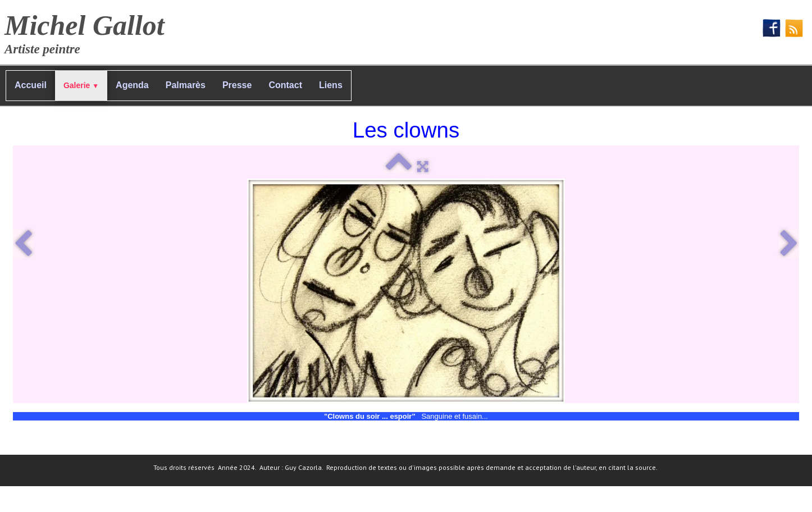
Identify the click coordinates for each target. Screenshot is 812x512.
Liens (331, 85)
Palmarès (186, 85)
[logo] (89, 31)
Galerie (81, 85)
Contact (285, 85)
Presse (237, 85)
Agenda (132, 85)
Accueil (31, 85)
